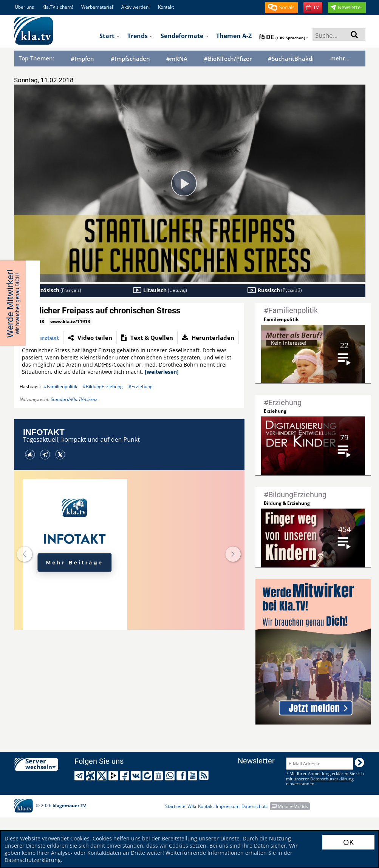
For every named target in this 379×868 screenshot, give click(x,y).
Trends (140, 36)
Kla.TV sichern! (58, 7)
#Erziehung (141, 386)
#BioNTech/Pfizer (228, 59)
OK (348, 842)
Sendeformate (185, 36)
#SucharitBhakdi (291, 59)
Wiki (192, 806)
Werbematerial (97, 7)
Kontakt (166, 7)
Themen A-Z (234, 36)
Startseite (175, 806)
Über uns (24, 7)
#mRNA (177, 59)
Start (110, 36)
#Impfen (82, 59)
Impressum (228, 806)
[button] (282, 8)
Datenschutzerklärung (33, 860)
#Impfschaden (130, 59)
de (284, 37)
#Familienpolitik (60, 386)
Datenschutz (255, 806)
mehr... (340, 58)
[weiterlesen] (162, 372)
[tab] (42, 338)
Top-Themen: (36, 58)
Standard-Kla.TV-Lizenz (74, 399)
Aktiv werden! (135, 7)
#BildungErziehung (103, 386)
